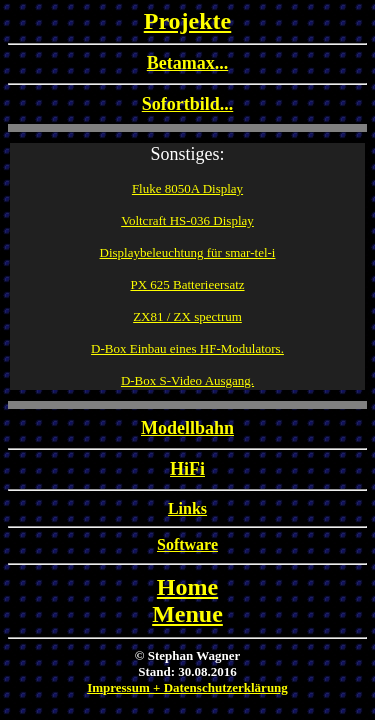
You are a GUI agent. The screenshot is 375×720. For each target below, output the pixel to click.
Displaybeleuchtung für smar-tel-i (188, 252)
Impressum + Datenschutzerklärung (187, 687)
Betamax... (187, 63)
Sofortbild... (188, 104)
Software (187, 544)
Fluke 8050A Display (187, 188)
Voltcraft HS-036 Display (187, 220)
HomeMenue (187, 600)
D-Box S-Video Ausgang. (187, 380)
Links (187, 508)
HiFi (187, 469)
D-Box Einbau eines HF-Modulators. (187, 348)
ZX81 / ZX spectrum (187, 316)
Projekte (188, 21)
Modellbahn (187, 428)
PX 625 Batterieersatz (187, 284)
